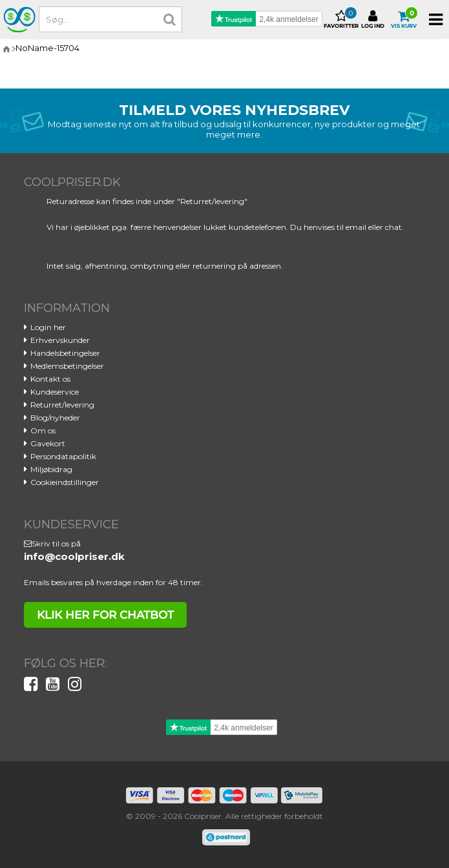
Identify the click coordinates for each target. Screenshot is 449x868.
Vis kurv (404, 19)
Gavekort (48, 443)
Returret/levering (62, 405)
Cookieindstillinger (65, 482)
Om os (43, 430)
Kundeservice (55, 392)
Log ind (373, 19)
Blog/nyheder (55, 418)
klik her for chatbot (105, 615)
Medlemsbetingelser (67, 366)
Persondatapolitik (63, 456)
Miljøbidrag (51, 469)
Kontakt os (50, 379)
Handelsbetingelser (65, 353)
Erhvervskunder (60, 340)
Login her (48, 327)
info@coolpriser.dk (74, 556)
